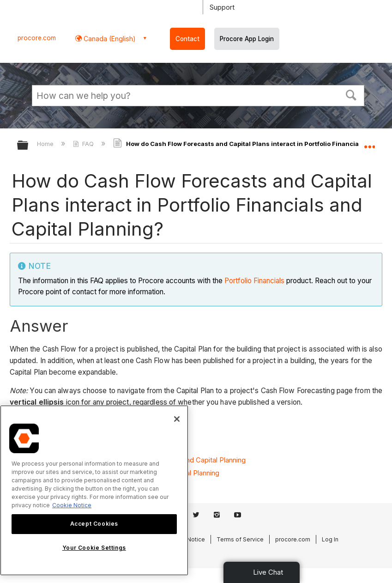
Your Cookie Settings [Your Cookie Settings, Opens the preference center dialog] (94, 548)
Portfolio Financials (254, 281)
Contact (187, 39)
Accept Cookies (94, 524)
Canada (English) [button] (109, 39)
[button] (351, 94)
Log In (330, 539)
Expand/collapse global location (369, 142)
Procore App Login (247, 39)
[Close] (177, 419)
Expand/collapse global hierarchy (29, 146)
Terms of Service (240, 539)
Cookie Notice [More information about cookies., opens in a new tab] (72, 505)
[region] (94, 490)
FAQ (84, 144)
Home (46, 144)
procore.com (37, 38)
